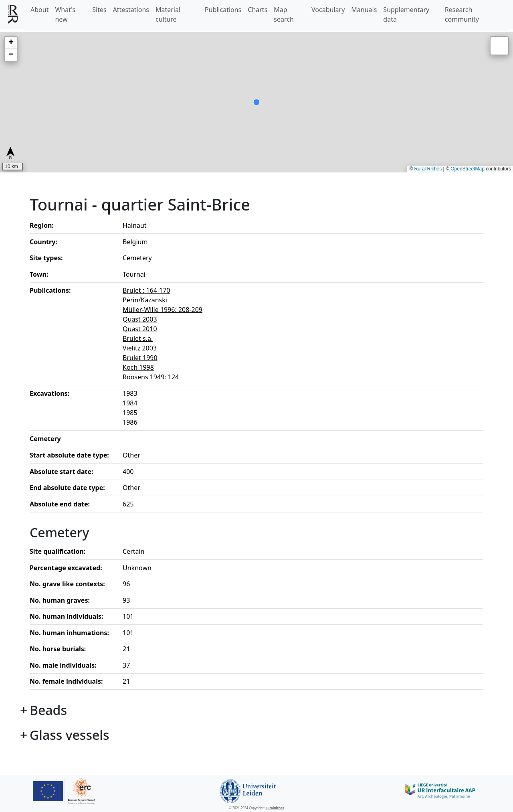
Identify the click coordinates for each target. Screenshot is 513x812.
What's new (65, 14)
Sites (99, 10)
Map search (284, 14)
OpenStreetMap (468, 169)
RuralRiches (275, 808)
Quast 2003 (140, 319)
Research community (462, 14)
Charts (258, 10)
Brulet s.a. (138, 338)
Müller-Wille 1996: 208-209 (163, 310)
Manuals (364, 10)
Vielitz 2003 (140, 348)
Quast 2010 (140, 329)
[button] (11, 43)
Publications (223, 10)
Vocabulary (328, 10)
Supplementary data (406, 14)
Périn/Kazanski (145, 300)
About (39, 10)
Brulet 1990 (140, 358)
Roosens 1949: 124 (151, 377)
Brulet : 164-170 (146, 290)
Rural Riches (428, 169)
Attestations (131, 10)
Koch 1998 (138, 367)
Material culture (168, 14)
